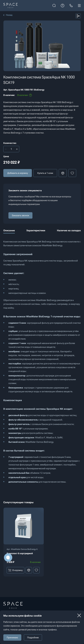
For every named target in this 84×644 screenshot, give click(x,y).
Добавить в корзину (18, 173)
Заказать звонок (20, 215)
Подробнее (33, 637)
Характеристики (36, 230)
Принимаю (12, 637)
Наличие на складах (69, 230)
